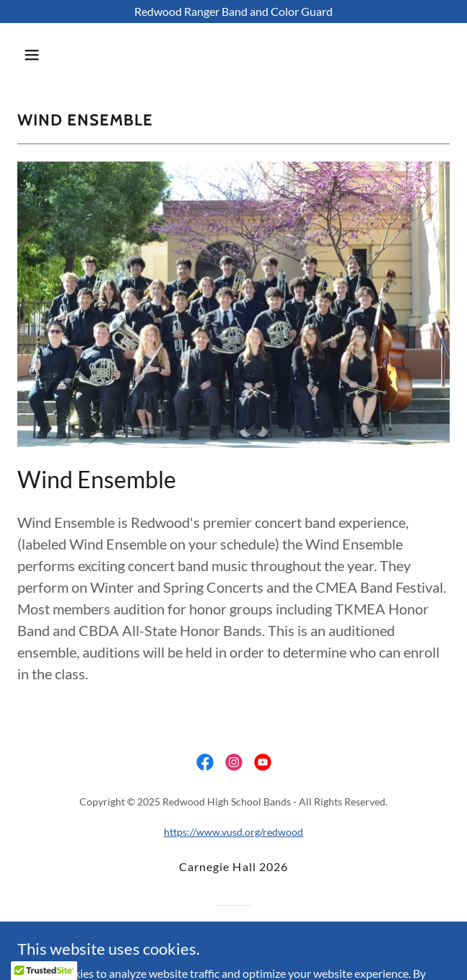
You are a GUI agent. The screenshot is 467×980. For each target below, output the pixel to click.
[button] (67, 55)
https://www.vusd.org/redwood (233, 832)
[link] (205, 762)
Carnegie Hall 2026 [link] (233, 866)
